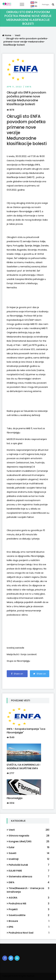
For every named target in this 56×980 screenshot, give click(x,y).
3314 (11, 803)
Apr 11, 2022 (14, 87)
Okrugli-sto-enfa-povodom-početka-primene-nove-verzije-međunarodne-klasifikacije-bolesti (26, 42)
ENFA (28, 87)
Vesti (17, 35)
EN (34, 3)
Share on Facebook (17, 675)
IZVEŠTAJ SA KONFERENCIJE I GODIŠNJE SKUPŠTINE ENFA (23, 767)
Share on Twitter (40, 675)
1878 (10, 110)
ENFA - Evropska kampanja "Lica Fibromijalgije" (26, 731)
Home (7, 35)
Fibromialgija (15, 798)
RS (34, 6)
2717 (10, 773)
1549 (11, 737)
